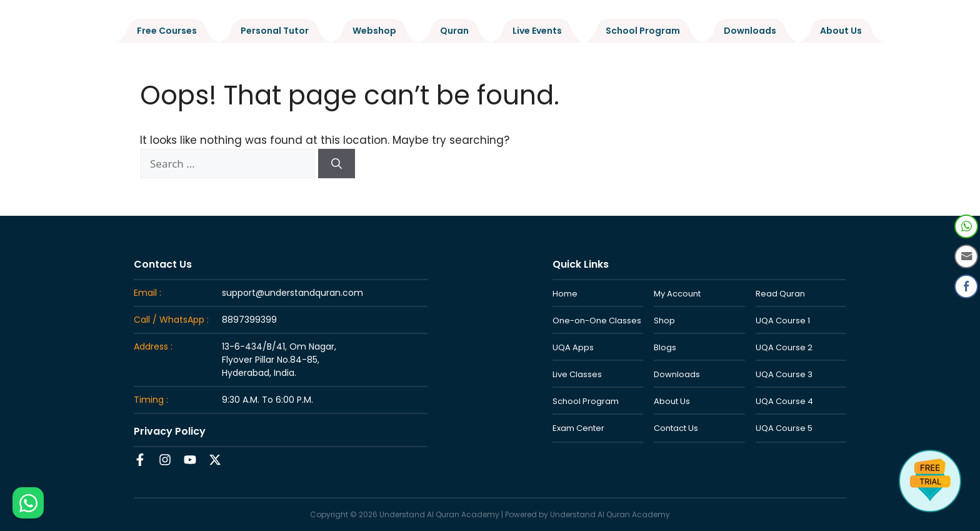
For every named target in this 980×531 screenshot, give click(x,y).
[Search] (337, 164)
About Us (841, 31)
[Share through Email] (966, 256)
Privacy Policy (170, 431)
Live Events (537, 31)
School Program (643, 31)
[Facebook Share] (966, 286)
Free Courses (167, 31)
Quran (454, 31)
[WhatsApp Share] (966, 226)
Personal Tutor (275, 31)
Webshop (374, 31)
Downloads (750, 31)
